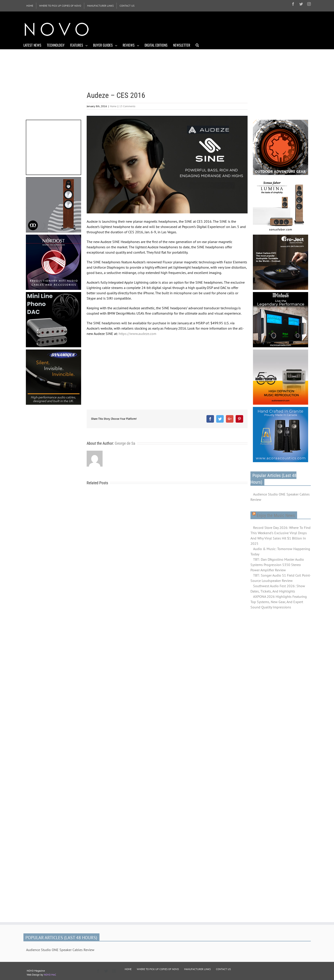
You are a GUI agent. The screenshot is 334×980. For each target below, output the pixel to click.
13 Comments (127, 106)
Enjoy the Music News (276, 515)
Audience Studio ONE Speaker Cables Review (280, 497)
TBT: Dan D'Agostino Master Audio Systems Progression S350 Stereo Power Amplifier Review (277, 565)
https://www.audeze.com (137, 334)
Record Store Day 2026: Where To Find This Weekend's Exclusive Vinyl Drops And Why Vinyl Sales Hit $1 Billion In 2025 (281, 536)
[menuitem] (30, 6)
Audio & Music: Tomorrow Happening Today (280, 551)
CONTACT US (223, 969)
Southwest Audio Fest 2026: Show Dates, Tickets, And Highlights (278, 589)
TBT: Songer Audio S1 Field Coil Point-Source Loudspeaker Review (281, 578)
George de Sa (125, 443)
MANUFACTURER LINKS (197, 969)
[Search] (197, 45)
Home (113, 106)
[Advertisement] (230, 29)
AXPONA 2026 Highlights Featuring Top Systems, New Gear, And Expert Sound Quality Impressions (279, 602)
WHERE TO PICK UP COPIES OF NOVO (158, 969)
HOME (128, 969)
